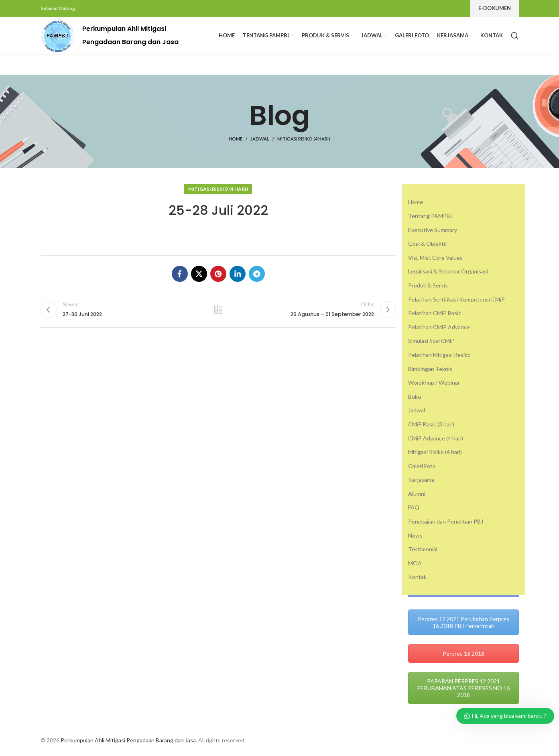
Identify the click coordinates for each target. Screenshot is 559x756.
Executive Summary (433, 234)
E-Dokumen (495, 8)
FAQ (414, 512)
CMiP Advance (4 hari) (436, 442)
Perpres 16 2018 (463, 657)
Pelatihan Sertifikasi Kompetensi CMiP (456, 303)
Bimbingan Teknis (430, 373)
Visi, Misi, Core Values (435, 262)
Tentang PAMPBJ (430, 220)
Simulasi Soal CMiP (431, 345)
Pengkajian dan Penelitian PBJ (446, 525)
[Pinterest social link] (218, 278)
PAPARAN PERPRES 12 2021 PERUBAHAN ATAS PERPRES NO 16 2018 (463, 692)
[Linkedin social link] (238, 278)
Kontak (417, 581)
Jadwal (260, 143)
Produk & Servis (428, 289)
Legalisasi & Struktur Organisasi (448, 276)
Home (236, 143)
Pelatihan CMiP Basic (435, 317)
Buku (415, 400)
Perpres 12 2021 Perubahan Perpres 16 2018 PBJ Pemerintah (463, 626)
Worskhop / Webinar (434, 386)
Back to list (218, 314)
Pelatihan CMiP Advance (439, 331)
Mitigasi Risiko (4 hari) (304, 143)
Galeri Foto (422, 470)
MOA (415, 567)
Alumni (417, 498)
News (415, 539)
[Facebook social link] (180, 278)
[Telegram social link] (257, 278)
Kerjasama (421, 484)
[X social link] (199, 278)
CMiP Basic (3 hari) (431, 428)
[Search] (515, 38)
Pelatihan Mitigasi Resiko (439, 359)
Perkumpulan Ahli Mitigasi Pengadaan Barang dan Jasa (128, 744)
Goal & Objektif (428, 248)
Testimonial (423, 553)
